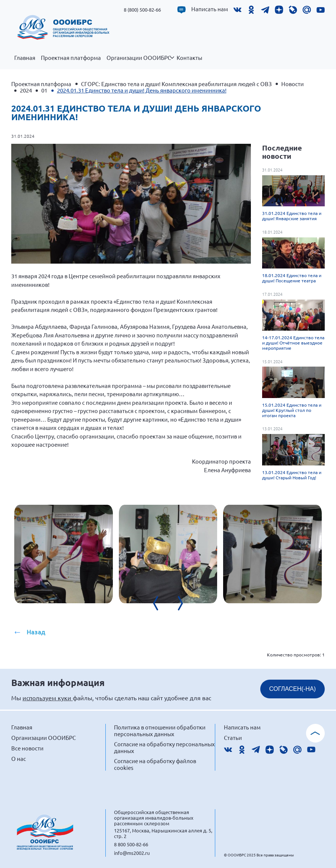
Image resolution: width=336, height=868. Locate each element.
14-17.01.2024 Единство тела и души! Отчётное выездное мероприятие (293, 343)
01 (44, 90)
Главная (25, 58)
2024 (26, 90)
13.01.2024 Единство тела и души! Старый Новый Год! (292, 475)
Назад (36, 632)
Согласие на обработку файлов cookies (155, 764)
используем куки (48, 698)
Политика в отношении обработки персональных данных (160, 730)
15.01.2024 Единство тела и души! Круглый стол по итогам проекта (292, 410)
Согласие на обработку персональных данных (164, 747)
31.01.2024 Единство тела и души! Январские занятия (292, 216)
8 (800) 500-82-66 (142, 10)
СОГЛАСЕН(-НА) (292, 689)
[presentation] (160, 603)
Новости (292, 84)
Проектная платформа (71, 58)
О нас (19, 758)
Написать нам (210, 9)
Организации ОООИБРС (140, 62)
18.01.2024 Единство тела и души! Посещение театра (292, 278)
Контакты (189, 58)
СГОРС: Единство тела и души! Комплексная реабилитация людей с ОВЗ (176, 84)
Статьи (233, 738)
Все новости (27, 748)
